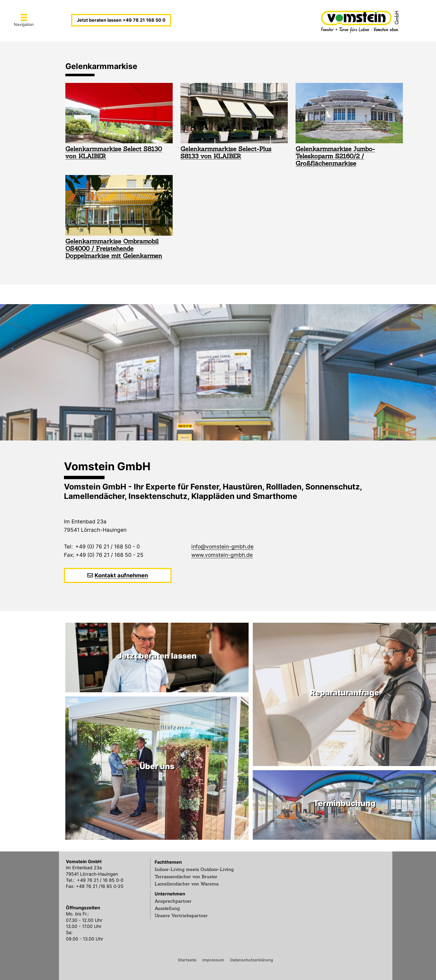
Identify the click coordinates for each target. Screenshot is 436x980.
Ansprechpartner (173, 901)
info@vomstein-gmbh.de (222, 547)
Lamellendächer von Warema (187, 884)
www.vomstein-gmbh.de (222, 555)
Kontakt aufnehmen (121, 575)
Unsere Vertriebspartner (181, 915)
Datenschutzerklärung (252, 960)
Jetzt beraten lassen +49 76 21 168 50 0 (121, 20)
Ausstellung (167, 908)
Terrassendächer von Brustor (186, 876)
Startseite (187, 960)
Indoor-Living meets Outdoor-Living (194, 869)
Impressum (213, 960)
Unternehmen (170, 894)
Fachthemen (168, 862)
